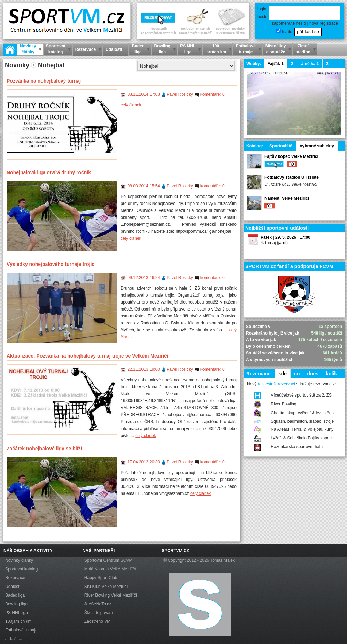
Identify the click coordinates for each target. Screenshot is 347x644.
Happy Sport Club (101, 578)
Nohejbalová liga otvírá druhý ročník (49, 172)
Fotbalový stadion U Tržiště (292, 177)
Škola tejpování (99, 613)
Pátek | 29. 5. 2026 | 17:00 (286, 237)
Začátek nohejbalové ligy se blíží (44, 449)
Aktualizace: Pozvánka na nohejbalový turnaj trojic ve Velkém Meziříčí (87, 356)
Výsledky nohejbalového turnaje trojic (51, 264)
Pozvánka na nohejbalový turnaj (44, 81)
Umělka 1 (310, 64)
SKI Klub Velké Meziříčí (106, 586)
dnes (313, 374)
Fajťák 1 (275, 64)
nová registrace (324, 23)
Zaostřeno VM (97, 621)
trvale (287, 32)
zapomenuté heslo (289, 23)
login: (263, 9)
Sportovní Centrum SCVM (109, 560)
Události (13, 586)
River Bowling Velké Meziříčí (111, 595)
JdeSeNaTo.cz (98, 604)
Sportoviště (281, 146)
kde (283, 374)
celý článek (131, 105)
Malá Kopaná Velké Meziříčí (110, 569)
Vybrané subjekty (317, 146)
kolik (331, 374)
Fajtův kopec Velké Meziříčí (291, 156)
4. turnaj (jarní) (274, 243)
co (297, 374)
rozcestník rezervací (276, 384)
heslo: (263, 17)
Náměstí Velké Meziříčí (287, 198)
